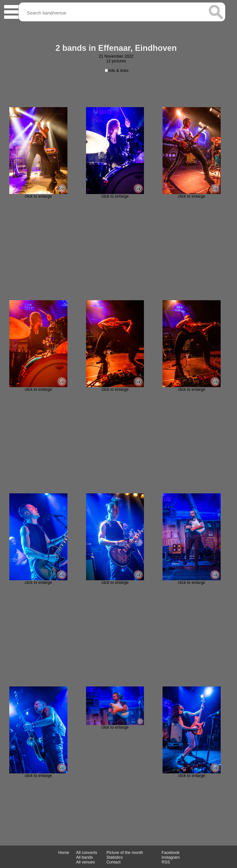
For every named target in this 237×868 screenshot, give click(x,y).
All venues (85, 862)
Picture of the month (125, 853)
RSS (166, 862)
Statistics (115, 857)
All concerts (87, 853)
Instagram (171, 857)
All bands (84, 857)
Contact (114, 862)
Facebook (171, 853)
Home (64, 853)
